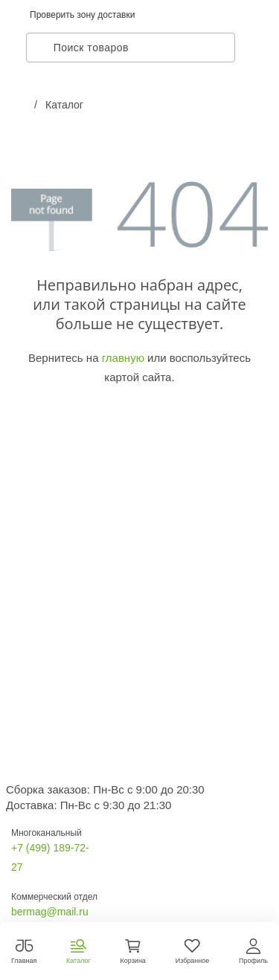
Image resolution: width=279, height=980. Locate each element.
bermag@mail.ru (50, 912)
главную (123, 358)
